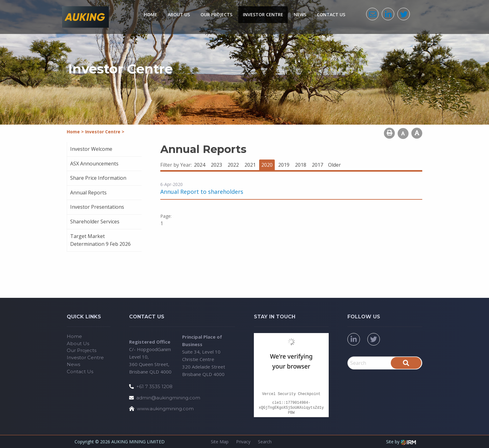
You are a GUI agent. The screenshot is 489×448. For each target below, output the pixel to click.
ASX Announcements (94, 164)
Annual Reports (88, 193)
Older (334, 165)
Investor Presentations (97, 207)
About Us (179, 14)
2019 (284, 165)
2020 (267, 165)
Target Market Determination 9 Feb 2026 (100, 240)
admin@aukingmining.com (168, 398)
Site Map (220, 442)
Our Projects (216, 14)
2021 (250, 165)
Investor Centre (263, 14)
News (300, 14)
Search (265, 442)
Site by (401, 442)
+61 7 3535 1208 (154, 386)
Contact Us (331, 14)
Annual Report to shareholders (202, 192)
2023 (216, 165)
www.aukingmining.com (165, 409)
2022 (233, 165)
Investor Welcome (91, 149)
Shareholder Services (95, 222)
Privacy (243, 442)
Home (151, 14)
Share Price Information (98, 178)
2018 (301, 165)
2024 (200, 165)
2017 (317, 165)
